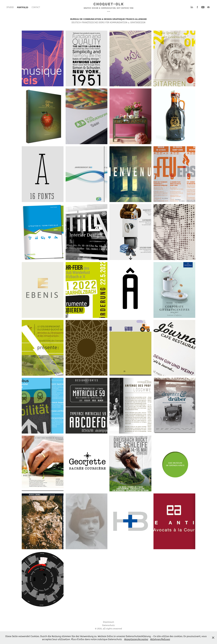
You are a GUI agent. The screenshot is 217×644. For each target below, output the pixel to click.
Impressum (108, 622)
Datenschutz (108, 625)
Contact (36, 7)
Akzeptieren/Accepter (136, 639)
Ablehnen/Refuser (160, 639)
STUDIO (10, 7)
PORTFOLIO (23, 7)
